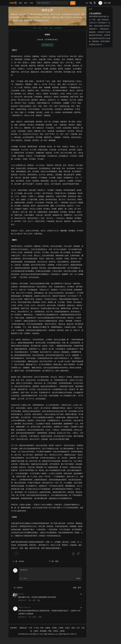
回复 (39, 600)
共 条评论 (18, 588)
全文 (40, 28)
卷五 (56, 40)
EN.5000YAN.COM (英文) (28, 634)
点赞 (34, 600)
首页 (20, 3)
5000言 (13, 3)
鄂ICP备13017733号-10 (68, 634)
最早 (79, 588)
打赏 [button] (16, 554)
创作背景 (58, 28)
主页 (46, 40)
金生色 (21, 561)
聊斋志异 (51, 40)
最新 (75, 588)
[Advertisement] (100, 81)
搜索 (73, 3)
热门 (26, 3)
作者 (46, 28)
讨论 (31, 3)
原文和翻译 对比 (47, 45)
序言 (35, 28)
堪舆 (57, 561)
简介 (51, 28)
